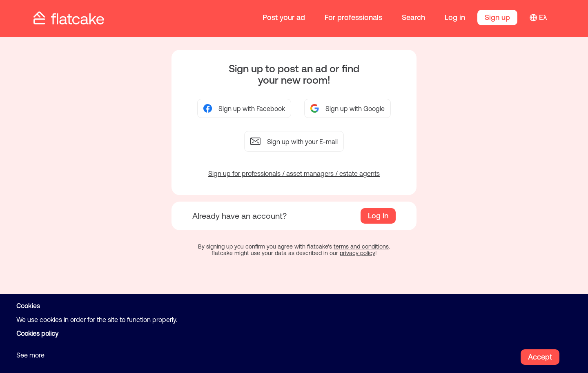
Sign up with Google (347, 108)
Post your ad (284, 17)
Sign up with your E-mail (294, 141)
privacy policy (357, 253)
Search (413, 17)
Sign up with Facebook (244, 108)
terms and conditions (361, 246)
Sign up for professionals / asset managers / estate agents (294, 173)
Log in (455, 17)
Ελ (543, 17)
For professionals (353, 17)
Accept (540, 357)
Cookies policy (37, 333)
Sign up (497, 17)
